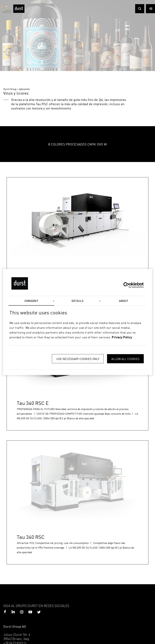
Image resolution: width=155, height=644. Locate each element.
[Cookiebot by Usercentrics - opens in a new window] (129, 285)
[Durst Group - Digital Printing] (19, 12)
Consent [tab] (31, 301)
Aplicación (24, 89)
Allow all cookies (125, 359)
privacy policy (122, 337)
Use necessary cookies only (78, 359)
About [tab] (124, 301)
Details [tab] (77, 301)
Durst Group (10, 89)
